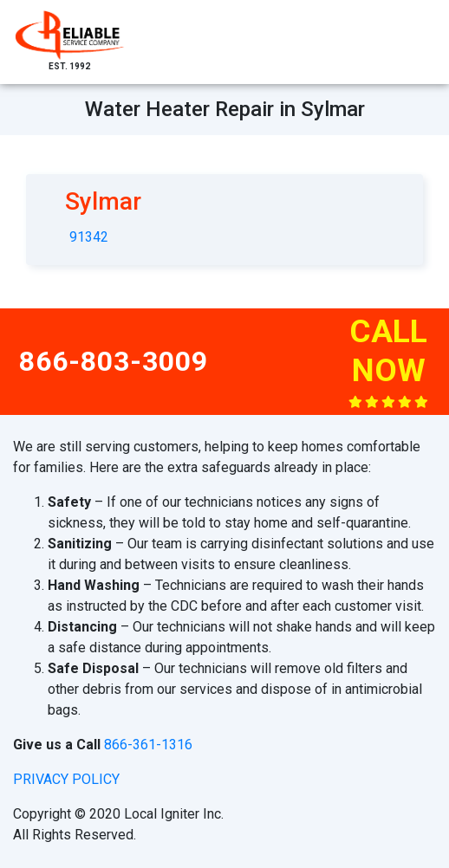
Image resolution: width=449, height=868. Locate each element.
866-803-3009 (114, 361)
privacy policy (66, 779)
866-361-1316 (148, 745)
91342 (89, 237)
